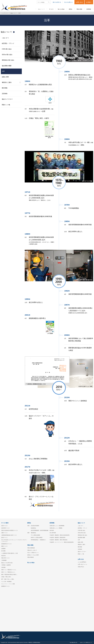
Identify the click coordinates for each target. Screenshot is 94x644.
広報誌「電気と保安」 (6, 577)
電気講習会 (33, 533)
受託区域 (3, 556)
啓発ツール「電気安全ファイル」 (9, 570)
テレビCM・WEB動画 (6, 582)
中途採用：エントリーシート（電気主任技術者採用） (62, 542)
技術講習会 (33, 528)
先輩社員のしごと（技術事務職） (57, 526)
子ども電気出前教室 (35, 535)
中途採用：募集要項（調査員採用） (58, 538)
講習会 (29, 523)
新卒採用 (52, 530)
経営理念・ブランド (8, 43)
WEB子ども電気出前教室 (37, 538)
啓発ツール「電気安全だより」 (9, 572)
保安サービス (4, 526)
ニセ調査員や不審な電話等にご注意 (10, 553)
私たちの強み (31, 563)
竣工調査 (3, 551)
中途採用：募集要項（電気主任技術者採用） (60, 535)
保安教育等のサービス (6, 544)
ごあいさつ (5, 38)
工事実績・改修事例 (6, 565)
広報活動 (3, 567)
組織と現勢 (5, 77)
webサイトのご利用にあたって (86, 643)
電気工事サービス (5, 558)
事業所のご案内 (7, 82)
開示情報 (5, 88)
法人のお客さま (68, 2)
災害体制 (5, 94)
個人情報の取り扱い (74, 643)
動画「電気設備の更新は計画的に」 (10, 574)
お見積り (89, 2)
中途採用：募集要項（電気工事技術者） (59, 540)
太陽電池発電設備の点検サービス (9, 535)
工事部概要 (4, 560)
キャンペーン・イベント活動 (8, 584)
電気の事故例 (31, 557)
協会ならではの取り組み (7, 563)
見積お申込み (81, 567)
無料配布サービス (5, 586)
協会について (14, 13)
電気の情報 (30, 545)
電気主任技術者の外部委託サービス (10, 530)
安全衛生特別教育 (35, 526)
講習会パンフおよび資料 (33, 555)
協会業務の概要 (7, 66)
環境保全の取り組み (8, 60)
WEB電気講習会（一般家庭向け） (39, 540)
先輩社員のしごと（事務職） (56, 528)
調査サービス (4, 546)
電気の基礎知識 (31, 548)
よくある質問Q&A (82, 562)
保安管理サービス (5, 528)
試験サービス (4, 533)
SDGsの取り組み (7, 55)
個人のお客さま (57, 2)
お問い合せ (79, 2)
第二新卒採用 (53, 533)
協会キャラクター (7, 99)
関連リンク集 (6, 105)
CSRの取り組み (7, 49)
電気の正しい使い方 (32, 550)
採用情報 (52, 523)
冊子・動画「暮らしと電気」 (8, 579)
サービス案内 (5, 523)
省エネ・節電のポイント (33, 553)
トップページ (5, 13)
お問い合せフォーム (82, 564)
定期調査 (3, 549)
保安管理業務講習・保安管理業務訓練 (40, 530)
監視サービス (4, 538)
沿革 (3, 71)
